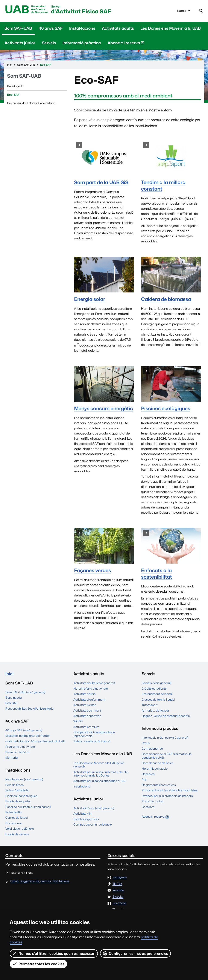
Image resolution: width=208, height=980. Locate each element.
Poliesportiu (13, 812)
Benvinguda (15, 86)
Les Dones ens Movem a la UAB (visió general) (99, 765)
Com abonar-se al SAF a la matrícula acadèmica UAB (167, 756)
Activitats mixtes (85, 705)
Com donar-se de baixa (157, 763)
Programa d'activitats (20, 747)
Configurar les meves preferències (135, 953)
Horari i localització (155, 769)
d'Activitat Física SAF (81, 10)
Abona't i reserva (126, 44)
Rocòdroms (13, 823)
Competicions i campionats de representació (94, 734)
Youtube (118, 890)
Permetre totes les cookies (38, 964)
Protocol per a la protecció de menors (167, 796)
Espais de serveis (17, 834)
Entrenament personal (157, 694)
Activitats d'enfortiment (89, 700)
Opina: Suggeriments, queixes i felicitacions (40, 881)
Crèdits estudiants (154, 689)
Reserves (148, 774)
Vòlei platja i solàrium (20, 829)
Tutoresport (150, 705)
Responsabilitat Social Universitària (31, 103)
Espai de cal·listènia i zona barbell (28, 807)
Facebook (119, 903)
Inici (9, 674)
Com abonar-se (152, 749)
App (144, 779)
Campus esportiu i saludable (93, 824)
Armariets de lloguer (155, 710)
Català (184, 12)
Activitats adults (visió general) (94, 683)
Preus (146, 743)
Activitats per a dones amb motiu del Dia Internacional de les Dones (101, 774)
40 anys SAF (51, 28)
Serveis (49, 43)
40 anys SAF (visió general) (24, 730)
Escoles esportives (86, 819)
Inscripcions (82, 786)
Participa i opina (153, 801)
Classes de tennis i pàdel (158, 700)
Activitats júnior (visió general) (94, 808)
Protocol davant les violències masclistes (170, 790)
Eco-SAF (13, 95)
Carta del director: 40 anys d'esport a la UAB (35, 741)
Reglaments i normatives (159, 785)
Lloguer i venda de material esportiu (166, 716)
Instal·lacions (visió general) (24, 779)
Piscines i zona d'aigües (21, 796)
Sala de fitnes (14, 785)
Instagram (120, 877)
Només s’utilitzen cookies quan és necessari (54, 953)
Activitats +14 (83, 814)
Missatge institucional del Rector (28, 736)
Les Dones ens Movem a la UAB (171, 28)
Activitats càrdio (84, 694)
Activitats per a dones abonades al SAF (100, 781)
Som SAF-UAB (18, 28)
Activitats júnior (20, 43)
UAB (27, 9)
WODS (78, 721)
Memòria (11, 758)
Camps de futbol (17, 818)
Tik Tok (117, 884)
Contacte (148, 807)
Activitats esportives (87, 716)
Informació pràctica (82, 43)
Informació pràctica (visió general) (165, 738)
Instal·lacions (82, 28)
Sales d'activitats (17, 790)
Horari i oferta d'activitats (91, 689)
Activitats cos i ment (87, 710)
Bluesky (118, 897)
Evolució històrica (17, 752)
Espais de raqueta (18, 801)
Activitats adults (118, 28)
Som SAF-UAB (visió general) (25, 692)
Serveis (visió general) (157, 683)
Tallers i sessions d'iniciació (92, 741)
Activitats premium (86, 727)
